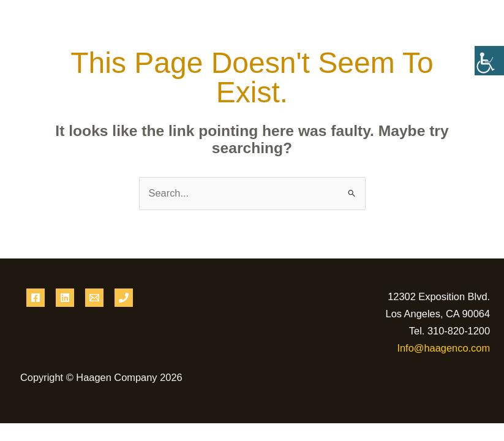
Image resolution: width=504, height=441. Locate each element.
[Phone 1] (124, 298)
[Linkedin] (65, 298)
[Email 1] (94, 298)
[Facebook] (36, 298)
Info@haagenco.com (443, 348)
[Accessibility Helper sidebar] (489, 61)
